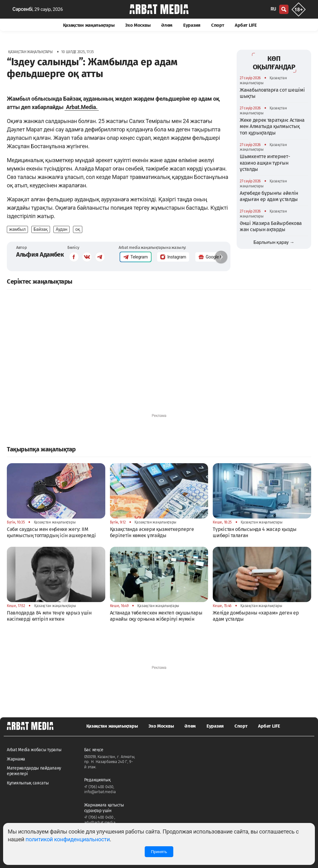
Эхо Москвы (138, 25)
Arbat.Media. (82, 107)
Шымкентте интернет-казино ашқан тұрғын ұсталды (265, 163)
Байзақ (41, 229)
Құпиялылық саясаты (28, 783)
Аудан (61, 229)
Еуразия (192, 25)
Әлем (167, 25)
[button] (221, 257)
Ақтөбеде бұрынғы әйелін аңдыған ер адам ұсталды (269, 196)
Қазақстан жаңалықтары (89, 25)
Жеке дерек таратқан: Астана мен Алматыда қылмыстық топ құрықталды (272, 126)
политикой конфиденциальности (68, 839)
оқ (78, 229)
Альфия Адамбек (40, 254)
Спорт (218, 25)
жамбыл (17, 229)
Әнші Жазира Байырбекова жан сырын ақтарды (271, 226)
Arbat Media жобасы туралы (34, 750)
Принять (159, 852)
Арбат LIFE (246, 25)
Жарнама (16, 759)
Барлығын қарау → (274, 242)
